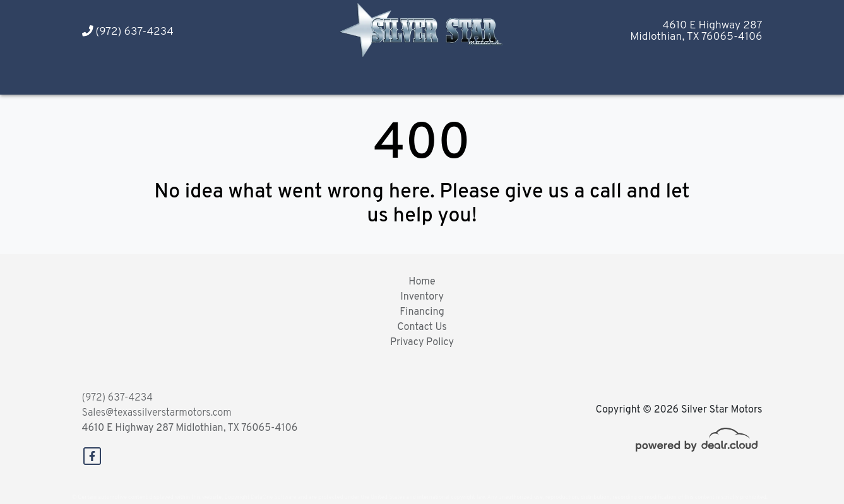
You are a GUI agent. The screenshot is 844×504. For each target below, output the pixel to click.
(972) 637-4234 (128, 32)
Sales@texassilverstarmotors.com (157, 413)
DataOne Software (273, 497)
